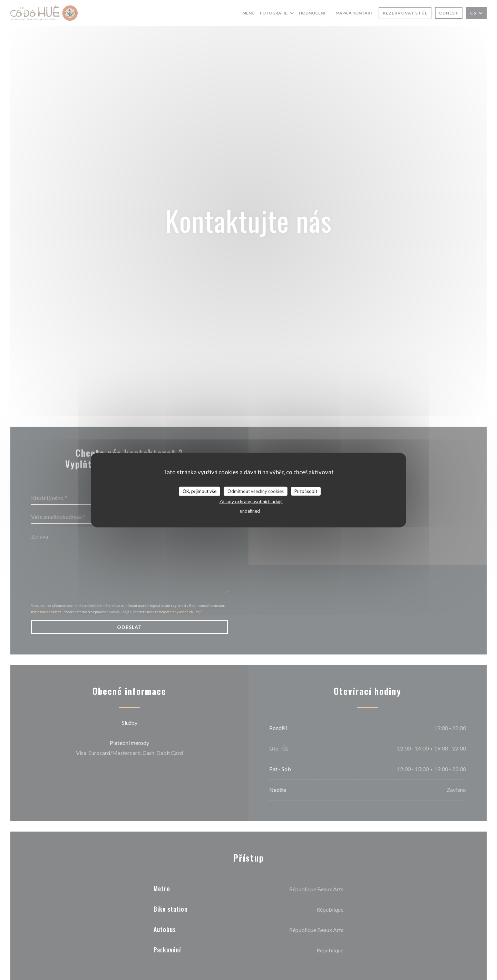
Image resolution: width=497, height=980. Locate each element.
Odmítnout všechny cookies (256, 491)
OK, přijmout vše (199, 491)
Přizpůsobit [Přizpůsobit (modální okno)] (306, 491)
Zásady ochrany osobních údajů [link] (251, 502)
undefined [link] (250, 511)
